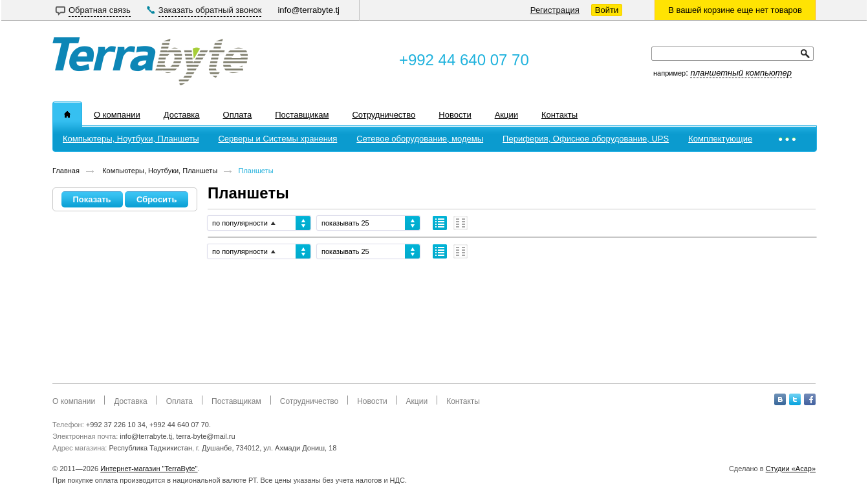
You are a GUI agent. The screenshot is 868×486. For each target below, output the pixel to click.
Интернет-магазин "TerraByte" (149, 469)
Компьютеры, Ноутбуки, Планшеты (159, 171)
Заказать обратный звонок (210, 10)
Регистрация (555, 10)
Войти (607, 10)
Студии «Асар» (791, 469)
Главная (66, 171)
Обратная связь (100, 10)
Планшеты (256, 171)
